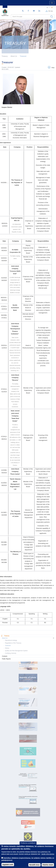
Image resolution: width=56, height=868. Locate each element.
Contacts (5, 656)
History (7, 648)
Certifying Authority (11, 653)
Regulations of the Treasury (13, 643)
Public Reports (6, 659)
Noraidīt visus (34, 865)
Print (53, 68)
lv (47, 7)
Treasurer (23, 56)
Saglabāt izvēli (8, 865)
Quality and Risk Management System (16, 651)
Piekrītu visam (48, 865)
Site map (51, 11)
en (52, 7)
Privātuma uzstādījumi (28, 843)
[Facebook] (28, 11)
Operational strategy (11, 640)
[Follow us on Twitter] (23, 11)
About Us (14, 56)
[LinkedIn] (39, 11)
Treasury (7, 636)
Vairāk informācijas (48, 854)
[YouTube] (34, 11)
